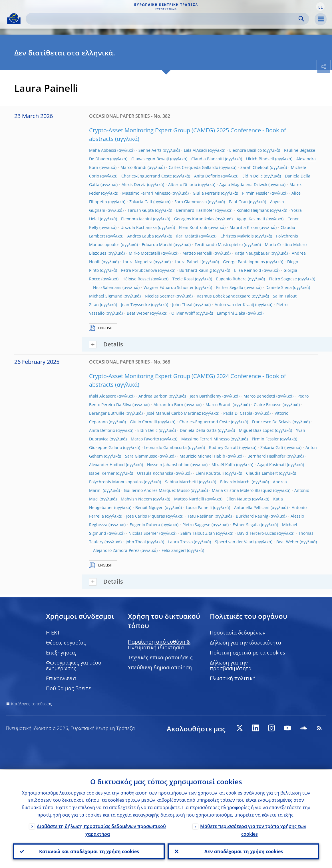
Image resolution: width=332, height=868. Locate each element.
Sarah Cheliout (254, 167)
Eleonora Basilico (246, 150)
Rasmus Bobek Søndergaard (224, 296)
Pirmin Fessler (256, 193)
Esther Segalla (230, 287)
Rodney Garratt (224, 447)
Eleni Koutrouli (193, 227)
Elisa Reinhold (248, 270)
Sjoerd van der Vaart (235, 542)
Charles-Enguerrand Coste (147, 176)
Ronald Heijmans (253, 210)
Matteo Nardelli (197, 253)
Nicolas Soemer (160, 296)
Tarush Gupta (141, 210)
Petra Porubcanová (139, 270)
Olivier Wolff (183, 313)
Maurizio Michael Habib (202, 456)
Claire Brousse (268, 405)
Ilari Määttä (187, 236)
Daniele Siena (279, 287)
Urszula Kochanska (139, 227)
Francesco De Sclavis (272, 422)
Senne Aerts (150, 150)
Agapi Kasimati (251, 219)
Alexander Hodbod (107, 465)
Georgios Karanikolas (194, 219)
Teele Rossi (183, 279)
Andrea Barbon (153, 396)
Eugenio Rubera (231, 279)
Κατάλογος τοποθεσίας (32, 704)
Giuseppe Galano (105, 447)
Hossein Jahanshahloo (168, 465)
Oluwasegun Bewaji (150, 159)
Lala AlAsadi (195, 150)
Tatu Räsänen (200, 516)
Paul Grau (238, 202)
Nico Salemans (107, 287)
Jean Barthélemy (206, 396)
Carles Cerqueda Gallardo (193, 167)
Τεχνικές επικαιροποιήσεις (160, 657)
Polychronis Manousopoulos (116, 482)
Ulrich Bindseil (260, 159)
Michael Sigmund (106, 296)
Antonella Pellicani (252, 507)
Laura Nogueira (138, 262)
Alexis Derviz (134, 184)
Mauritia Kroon (244, 227)
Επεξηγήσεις (61, 653)
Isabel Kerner (102, 473)
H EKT (53, 632)
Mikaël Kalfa (223, 465)
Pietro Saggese (283, 279)
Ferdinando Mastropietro (219, 245)
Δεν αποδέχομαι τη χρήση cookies (243, 851)
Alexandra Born (168, 405)
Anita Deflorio (207, 176)
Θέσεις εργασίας (66, 642)
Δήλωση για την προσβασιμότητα (231, 665)
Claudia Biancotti (208, 159)
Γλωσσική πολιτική (233, 678)
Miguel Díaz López (256, 430)
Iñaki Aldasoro (103, 396)
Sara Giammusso (191, 202)
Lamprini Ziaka (231, 313)
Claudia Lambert (262, 473)
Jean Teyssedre (135, 305)
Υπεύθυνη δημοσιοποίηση (160, 667)
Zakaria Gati (141, 202)
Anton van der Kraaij (234, 305)
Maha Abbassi (103, 150)
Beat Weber (138, 313)
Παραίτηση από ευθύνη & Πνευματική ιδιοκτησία (159, 644)
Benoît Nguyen (149, 507)
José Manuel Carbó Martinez (174, 413)
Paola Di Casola (238, 413)
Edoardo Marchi (157, 245)
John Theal (182, 305)
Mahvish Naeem (136, 499)
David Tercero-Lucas (257, 533)
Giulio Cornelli (143, 422)
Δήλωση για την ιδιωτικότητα (246, 642)
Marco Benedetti (259, 396)
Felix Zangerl (174, 550)
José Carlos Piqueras (146, 516)
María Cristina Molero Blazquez (242, 490)
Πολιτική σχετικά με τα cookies (248, 653)
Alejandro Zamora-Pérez (116, 550)
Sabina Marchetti (181, 482)
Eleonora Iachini (136, 219)
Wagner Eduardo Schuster (169, 287)
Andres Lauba (141, 236)
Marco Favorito (145, 439)
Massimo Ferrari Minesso (146, 193)
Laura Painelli (188, 262)
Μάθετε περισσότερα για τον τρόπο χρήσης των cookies (253, 829)
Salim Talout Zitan (198, 533)
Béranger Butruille (107, 413)
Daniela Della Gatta (198, 430)
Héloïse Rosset (136, 279)
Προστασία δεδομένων (238, 632)
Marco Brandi (133, 167)
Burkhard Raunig (196, 270)
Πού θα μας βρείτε (69, 688)
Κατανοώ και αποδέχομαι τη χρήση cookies (89, 851)
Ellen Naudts (239, 499)
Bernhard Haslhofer (195, 210)
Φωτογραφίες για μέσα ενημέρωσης (74, 665)
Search (301, 19)
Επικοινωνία (61, 678)
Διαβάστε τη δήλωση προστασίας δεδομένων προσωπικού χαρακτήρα (101, 829)
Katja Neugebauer (252, 253)
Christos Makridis (237, 236)
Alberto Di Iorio (183, 184)
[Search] (163, 19)
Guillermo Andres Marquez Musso (157, 490)
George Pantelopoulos (244, 262)
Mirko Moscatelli (144, 253)
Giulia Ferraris (206, 193)
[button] (320, 7)
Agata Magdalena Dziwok (243, 184)
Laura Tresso (180, 542)
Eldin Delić (252, 176)
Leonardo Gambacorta (165, 447)
